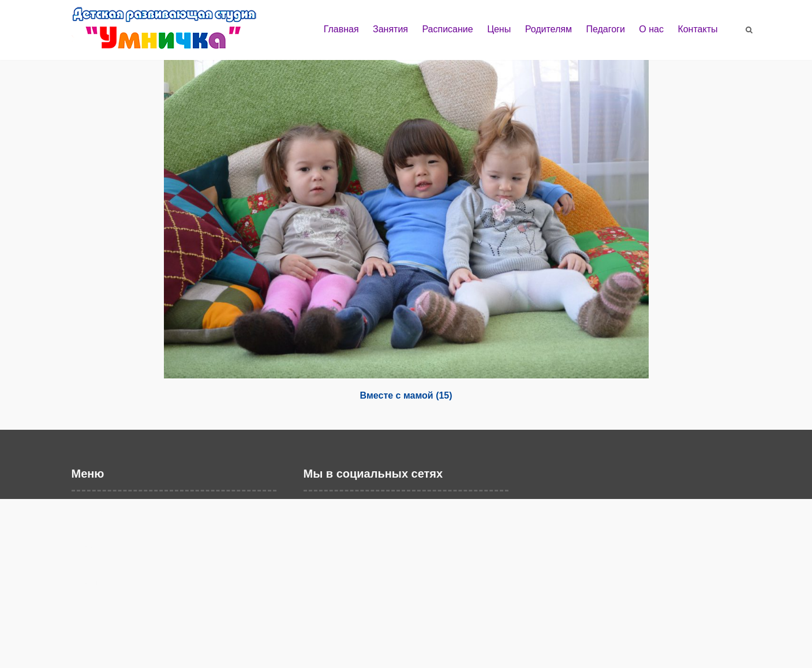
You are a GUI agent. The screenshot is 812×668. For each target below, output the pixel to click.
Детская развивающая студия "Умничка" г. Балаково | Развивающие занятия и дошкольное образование (175, 33)
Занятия (390, 29)
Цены (499, 29)
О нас (651, 29)
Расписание (447, 29)
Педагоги (605, 29)
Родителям (549, 29)
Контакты (697, 29)
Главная (341, 29)
